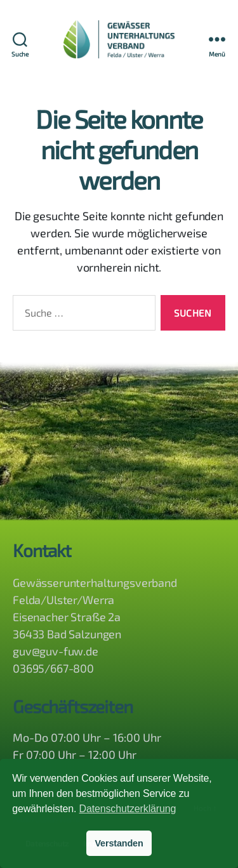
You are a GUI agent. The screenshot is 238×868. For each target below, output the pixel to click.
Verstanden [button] (119, 843)
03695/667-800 (53, 668)
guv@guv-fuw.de (56, 651)
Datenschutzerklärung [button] (128, 809)
